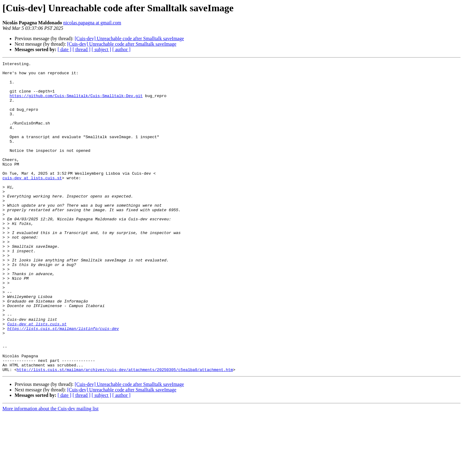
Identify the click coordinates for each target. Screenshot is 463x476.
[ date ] (64, 49)
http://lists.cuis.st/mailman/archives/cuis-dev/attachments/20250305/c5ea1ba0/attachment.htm (125, 432)
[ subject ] (101, 49)
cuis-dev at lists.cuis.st (32, 201)
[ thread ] (81, 49)
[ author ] (122, 49)
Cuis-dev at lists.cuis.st (37, 377)
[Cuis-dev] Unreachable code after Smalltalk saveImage (129, 38)
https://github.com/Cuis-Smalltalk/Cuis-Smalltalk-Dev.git (76, 103)
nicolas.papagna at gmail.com (92, 23)
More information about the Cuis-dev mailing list (51, 471)
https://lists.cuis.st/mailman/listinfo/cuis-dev (63, 382)
